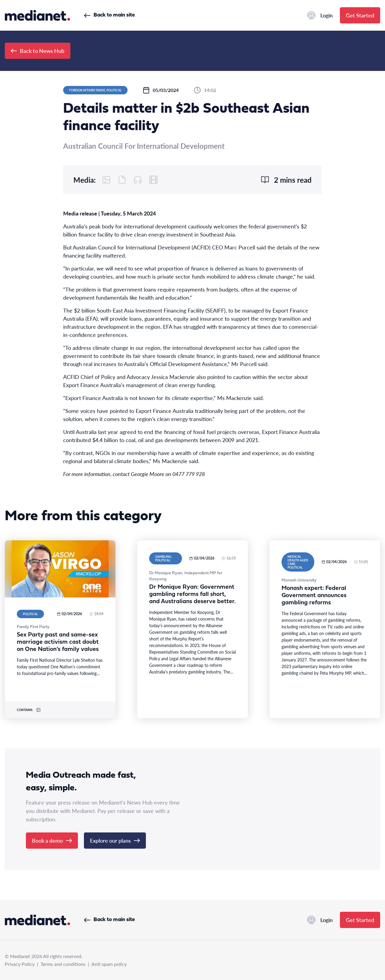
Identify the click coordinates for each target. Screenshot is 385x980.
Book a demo (52, 840)
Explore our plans (115, 840)
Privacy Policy (20, 964)
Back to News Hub (38, 51)
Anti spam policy (109, 964)
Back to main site (109, 15)
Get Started (360, 15)
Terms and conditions (63, 964)
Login (320, 15)
